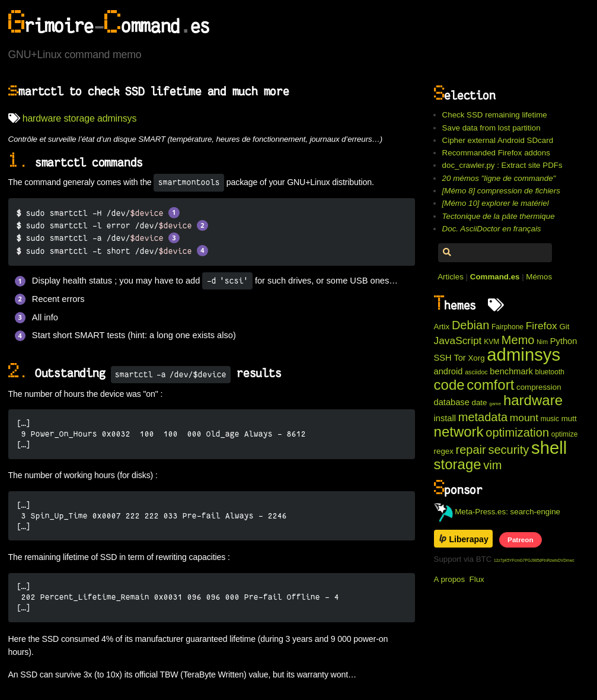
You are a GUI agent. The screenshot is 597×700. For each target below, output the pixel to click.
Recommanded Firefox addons (496, 153)
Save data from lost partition (491, 128)
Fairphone (507, 327)
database (452, 402)
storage (79, 118)
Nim (542, 342)
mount (524, 418)
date (480, 402)
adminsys (117, 118)
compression (539, 387)
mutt (569, 419)
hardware (42, 118)
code (449, 385)
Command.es (495, 277)
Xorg (476, 358)
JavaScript (458, 341)
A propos (450, 579)
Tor (459, 358)
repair (471, 450)
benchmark (511, 371)
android (448, 371)
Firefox (542, 326)
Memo (518, 340)
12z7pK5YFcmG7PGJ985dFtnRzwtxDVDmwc (534, 560)
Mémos (539, 277)
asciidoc (476, 372)
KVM (491, 342)
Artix (442, 327)
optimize (565, 434)
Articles (451, 277)
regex (444, 451)
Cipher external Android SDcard (498, 140)
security (508, 450)
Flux (477, 579)
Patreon (520, 540)
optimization (517, 432)
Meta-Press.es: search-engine (497, 512)
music (550, 419)
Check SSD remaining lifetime (495, 115)
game (495, 404)
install (445, 418)
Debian (470, 325)
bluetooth (550, 372)
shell (549, 448)
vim (492, 465)
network (459, 432)
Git (564, 327)
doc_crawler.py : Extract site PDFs (502, 165)
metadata (483, 417)
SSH (443, 358)
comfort (490, 385)
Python (564, 341)
